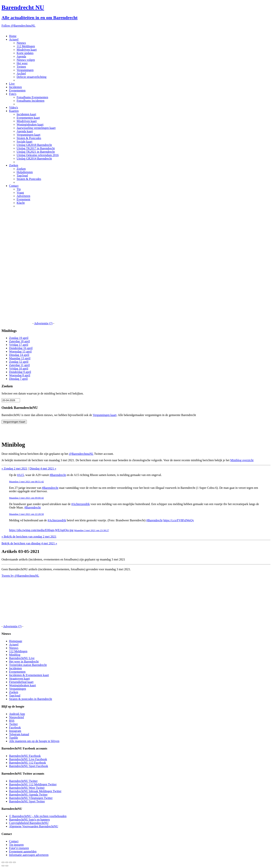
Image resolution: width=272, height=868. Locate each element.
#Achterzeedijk (81, 504)
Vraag (20, 193)
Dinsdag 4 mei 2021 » (43, 468)
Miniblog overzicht (242, 460)
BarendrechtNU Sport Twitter (27, 801)
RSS (12, 721)
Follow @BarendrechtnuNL (19, 26)
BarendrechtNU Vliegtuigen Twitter (31, 798)
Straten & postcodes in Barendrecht (31, 699)
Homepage (16, 641)
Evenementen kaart (28, 118)
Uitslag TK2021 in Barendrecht (36, 152)
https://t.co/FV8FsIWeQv (179, 520)
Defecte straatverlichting (32, 77)
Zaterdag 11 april (19, 365)
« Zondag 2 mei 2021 (14, 468)
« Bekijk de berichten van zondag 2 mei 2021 (29, 537)
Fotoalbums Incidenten (31, 101)
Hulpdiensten (25, 172)
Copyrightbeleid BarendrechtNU (29, 823)
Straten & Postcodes (29, 138)
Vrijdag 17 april (19, 345)
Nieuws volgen (26, 60)
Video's (14, 107)
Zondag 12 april (19, 362)
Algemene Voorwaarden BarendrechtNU (34, 826)
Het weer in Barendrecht (24, 661)
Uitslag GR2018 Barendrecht (34, 145)
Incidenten (15, 87)
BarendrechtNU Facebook (25, 756)
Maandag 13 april (20, 358)
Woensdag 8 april (20, 375)
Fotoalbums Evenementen (32, 97)
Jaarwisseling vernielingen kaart (36, 128)
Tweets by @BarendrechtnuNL (20, 576)
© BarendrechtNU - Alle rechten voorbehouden (38, 816)
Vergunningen (25, 70)
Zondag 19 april (19, 338)
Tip (19, 189)
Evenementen (17, 90)
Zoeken (14, 165)
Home (13, 36)
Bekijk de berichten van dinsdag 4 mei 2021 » (29, 543)
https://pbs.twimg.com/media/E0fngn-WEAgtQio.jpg (41, 530)
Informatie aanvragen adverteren (29, 855)
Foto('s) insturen (19, 848)
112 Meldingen (26, 46)
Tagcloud (22, 176)
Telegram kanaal (19, 734)
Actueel (14, 39)
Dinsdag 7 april (18, 379)
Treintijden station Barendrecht (28, 665)
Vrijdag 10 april (19, 369)
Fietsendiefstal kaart (21, 682)
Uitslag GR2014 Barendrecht (34, 158)
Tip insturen (16, 845)
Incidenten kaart (26, 114)
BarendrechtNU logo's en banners (29, 820)
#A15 (21, 475)
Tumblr (14, 738)
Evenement (23, 199)
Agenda (21, 56)
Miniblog (15, 655)
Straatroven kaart (19, 679)
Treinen (21, 67)
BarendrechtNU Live (22, 658)
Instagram (15, 731)
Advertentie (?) (43, 323)
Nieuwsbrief (17, 717)
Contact (14, 186)
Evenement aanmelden (23, 851)
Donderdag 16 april (21, 348)
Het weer (22, 63)
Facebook (15, 727)
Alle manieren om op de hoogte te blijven (34, 741)
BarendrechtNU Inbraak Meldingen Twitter (35, 791)
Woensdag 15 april (20, 351)
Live (12, 84)
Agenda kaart (25, 131)
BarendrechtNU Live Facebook (28, 759)
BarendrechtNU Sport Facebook (29, 766)
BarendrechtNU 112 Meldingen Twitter (33, 784)
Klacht (21, 203)
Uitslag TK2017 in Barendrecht (36, 148)
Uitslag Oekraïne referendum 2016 (38, 155)
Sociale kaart (24, 141)
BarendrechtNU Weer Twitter (27, 788)
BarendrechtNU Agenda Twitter (28, 795)
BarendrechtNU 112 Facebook (27, 763)
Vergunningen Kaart (14, 422)
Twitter (13, 724)
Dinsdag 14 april (19, 355)
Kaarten (14, 111)
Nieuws (21, 43)
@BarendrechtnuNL (81, 454)
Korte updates (25, 53)
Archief (21, 73)
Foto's (13, 94)
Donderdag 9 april (20, 372)
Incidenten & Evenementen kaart (29, 675)
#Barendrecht (58, 475)
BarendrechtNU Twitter (23, 781)
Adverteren (23, 196)
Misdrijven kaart (27, 50)
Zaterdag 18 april (19, 341)
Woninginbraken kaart (30, 124)
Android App (17, 714)
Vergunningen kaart (28, 135)
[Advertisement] (17, 268)
